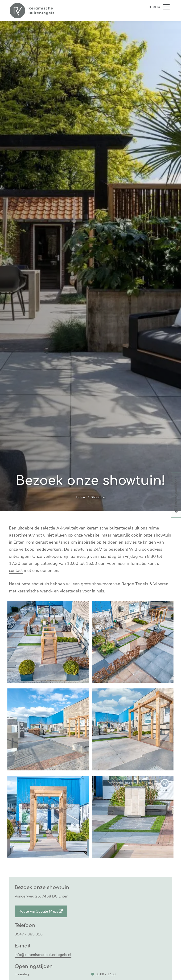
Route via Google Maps (41, 911)
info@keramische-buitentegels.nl (43, 955)
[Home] (32, 11)
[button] (166, 7)
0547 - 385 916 (29, 934)
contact (16, 571)
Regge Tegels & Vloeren (145, 584)
